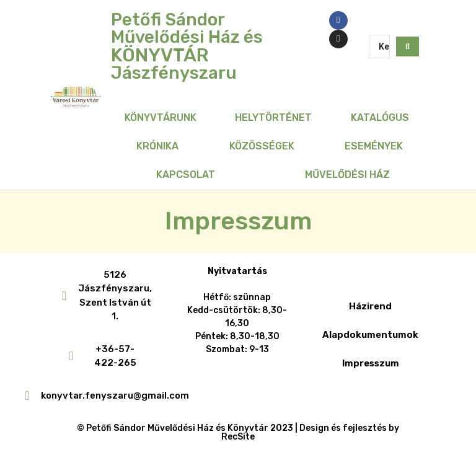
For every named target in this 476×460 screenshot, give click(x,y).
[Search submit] (408, 46)
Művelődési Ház (347, 175)
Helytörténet (273, 117)
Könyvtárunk (161, 117)
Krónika (157, 146)
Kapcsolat (186, 175)
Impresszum (371, 363)
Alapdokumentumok (370, 335)
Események (374, 146)
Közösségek (262, 146)
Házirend (370, 306)
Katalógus (380, 117)
